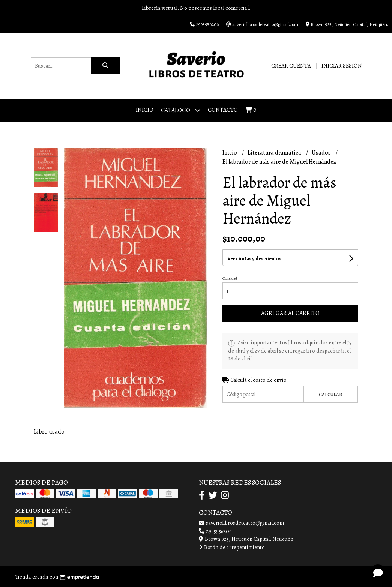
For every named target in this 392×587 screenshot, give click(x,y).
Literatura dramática (275, 153)
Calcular (330, 394)
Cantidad (230, 278)
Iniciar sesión (342, 66)
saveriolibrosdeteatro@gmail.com (241, 523)
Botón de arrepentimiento (232, 547)
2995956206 (215, 531)
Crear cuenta (291, 66)
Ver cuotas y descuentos (254, 259)
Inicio (145, 110)
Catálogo (181, 110)
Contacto (223, 110)
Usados (322, 153)
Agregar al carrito (290, 313)
